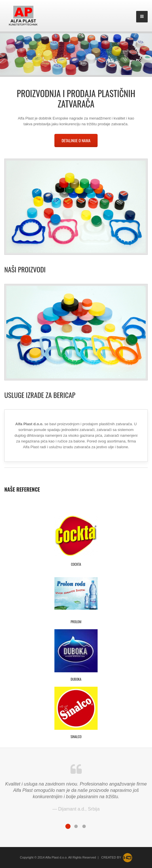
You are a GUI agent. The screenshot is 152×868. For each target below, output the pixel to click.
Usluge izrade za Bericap (40, 395)
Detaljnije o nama (76, 140)
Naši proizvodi (25, 269)
